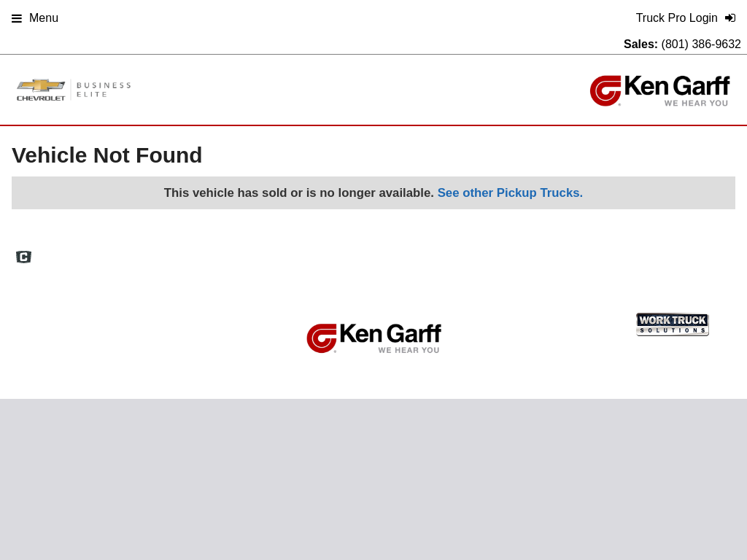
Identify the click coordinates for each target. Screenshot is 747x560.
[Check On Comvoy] (24, 258)
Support (637, 251)
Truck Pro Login (703, 251)
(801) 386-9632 (701, 44)
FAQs (404, 251)
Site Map (510, 251)
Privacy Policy (574, 251)
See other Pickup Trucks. (511, 193)
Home (363, 251)
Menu (35, 18)
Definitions (453, 251)
